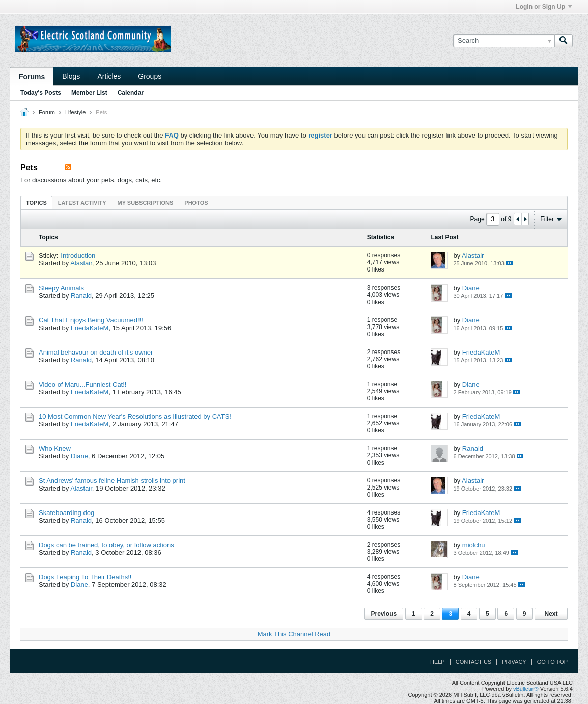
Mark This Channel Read (294, 634)
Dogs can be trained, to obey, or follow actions (106, 545)
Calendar (131, 93)
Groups (150, 76)
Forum (47, 112)
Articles (109, 76)
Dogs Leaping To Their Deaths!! (85, 577)
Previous (384, 614)
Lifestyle (75, 112)
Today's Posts (41, 93)
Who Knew (55, 449)
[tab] (36, 202)
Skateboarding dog (66, 513)
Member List (89, 93)
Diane (471, 288)
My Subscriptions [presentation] (146, 203)
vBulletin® (526, 689)
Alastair (81, 263)
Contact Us (474, 662)
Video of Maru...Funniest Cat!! (82, 384)
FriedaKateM (90, 328)
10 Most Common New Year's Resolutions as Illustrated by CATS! (135, 416)
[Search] (504, 41)
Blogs (71, 76)
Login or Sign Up (544, 7)
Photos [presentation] (196, 203)
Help (438, 662)
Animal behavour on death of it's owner (96, 352)
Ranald (81, 296)
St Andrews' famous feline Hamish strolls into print (112, 481)
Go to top (552, 662)
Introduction (78, 255)
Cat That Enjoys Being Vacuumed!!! (91, 320)
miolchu (474, 545)
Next (551, 614)
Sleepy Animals (61, 288)
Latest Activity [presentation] (82, 203)
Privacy (514, 662)
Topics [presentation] (36, 203)
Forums (32, 77)
